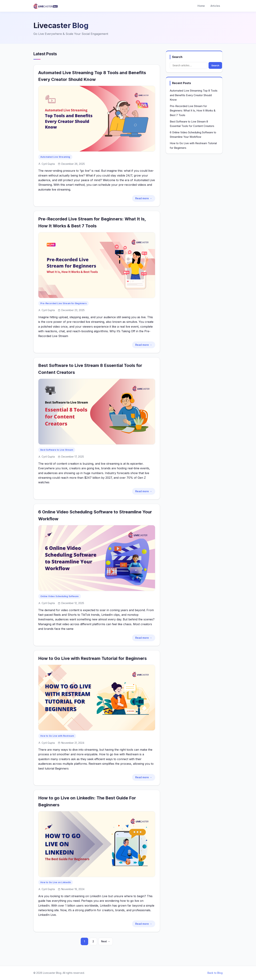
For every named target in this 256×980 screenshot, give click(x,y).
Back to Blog (215, 973)
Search (215, 66)
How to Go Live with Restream (57, 736)
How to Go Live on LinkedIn (56, 882)
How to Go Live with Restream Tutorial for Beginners (92, 658)
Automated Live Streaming (55, 157)
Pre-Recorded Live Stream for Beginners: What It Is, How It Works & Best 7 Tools (193, 111)
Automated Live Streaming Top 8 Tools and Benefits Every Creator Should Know (194, 95)
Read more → (144, 198)
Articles (215, 6)
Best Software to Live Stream (57, 450)
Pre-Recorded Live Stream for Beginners (63, 303)
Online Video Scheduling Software (60, 596)
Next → (106, 941)
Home (201, 6)
